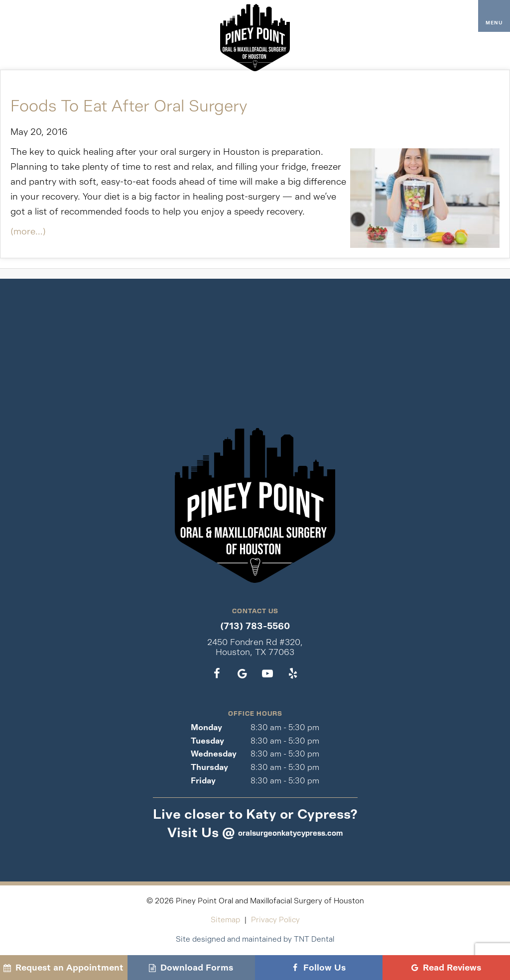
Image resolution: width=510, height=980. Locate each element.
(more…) (28, 231)
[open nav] (494, 16)
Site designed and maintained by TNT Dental (255, 939)
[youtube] (268, 674)
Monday (206, 727)
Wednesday (214, 754)
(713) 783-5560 (255, 627)
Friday (203, 781)
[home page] (255, 38)
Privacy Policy (275, 920)
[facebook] (217, 674)
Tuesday (207, 741)
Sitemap (225, 920)
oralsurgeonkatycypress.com (290, 833)
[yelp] (293, 674)
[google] (242, 674)
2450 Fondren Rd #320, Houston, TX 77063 (255, 647)
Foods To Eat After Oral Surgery (129, 106)
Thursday (209, 767)
